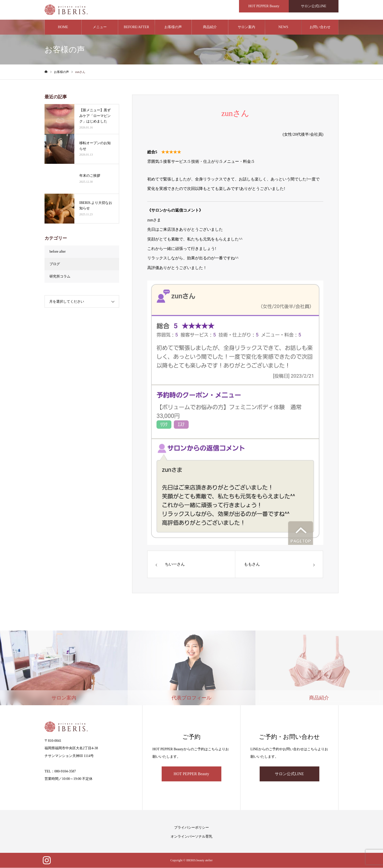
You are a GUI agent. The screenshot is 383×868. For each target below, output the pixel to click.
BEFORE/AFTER (137, 27)
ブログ (55, 264)
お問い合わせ (320, 27)
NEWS (283, 27)
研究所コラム (60, 277)
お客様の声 (173, 27)
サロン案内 (246, 27)
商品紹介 (210, 27)
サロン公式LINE (289, 774)
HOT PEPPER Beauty (191, 774)
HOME (63, 27)
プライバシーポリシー (191, 828)
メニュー (100, 27)
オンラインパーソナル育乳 (191, 837)
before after (58, 252)
